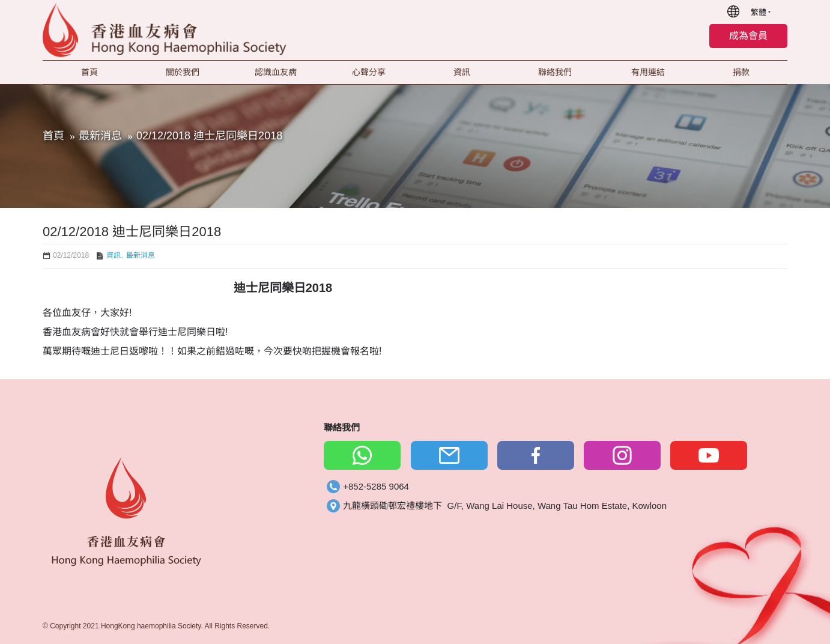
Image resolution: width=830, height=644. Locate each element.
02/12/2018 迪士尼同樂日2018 (209, 136)
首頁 (53, 136)
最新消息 (100, 136)
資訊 (114, 255)
